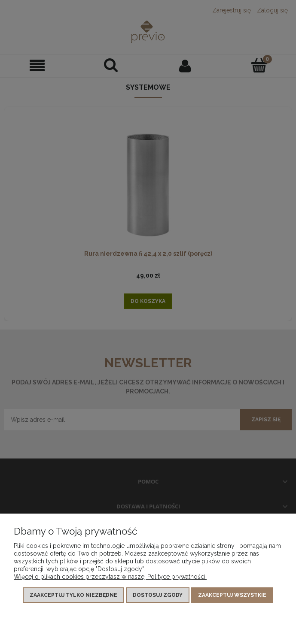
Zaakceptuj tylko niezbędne (73, 595)
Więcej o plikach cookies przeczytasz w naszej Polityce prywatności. (110, 577)
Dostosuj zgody (158, 595)
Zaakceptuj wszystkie (232, 595)
